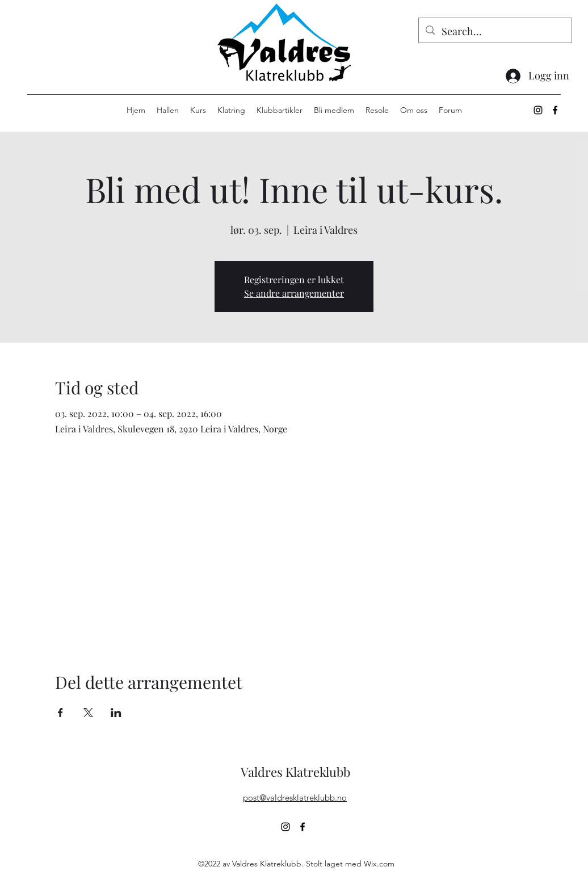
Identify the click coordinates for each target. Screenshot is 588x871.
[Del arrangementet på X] (88, 713)
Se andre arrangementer (294, 293)
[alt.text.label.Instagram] (538, 110)
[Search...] (495, 32)
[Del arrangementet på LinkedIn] (116, 713)
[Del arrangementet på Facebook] (60, 713)
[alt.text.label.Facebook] (555, 110)
